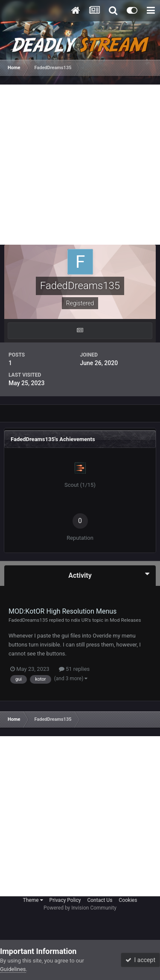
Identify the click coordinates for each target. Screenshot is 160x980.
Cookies (128, 900)
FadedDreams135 (28, 620)
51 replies (74, 669)
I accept (140, 960)
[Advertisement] (80, 165)
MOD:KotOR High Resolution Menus (63, 611)
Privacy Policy (65, 900)
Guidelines (13, 969)
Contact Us (100, 900)
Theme (33, 900)
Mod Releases (125, 620)
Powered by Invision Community (80, 908)
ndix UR (79, 620)
